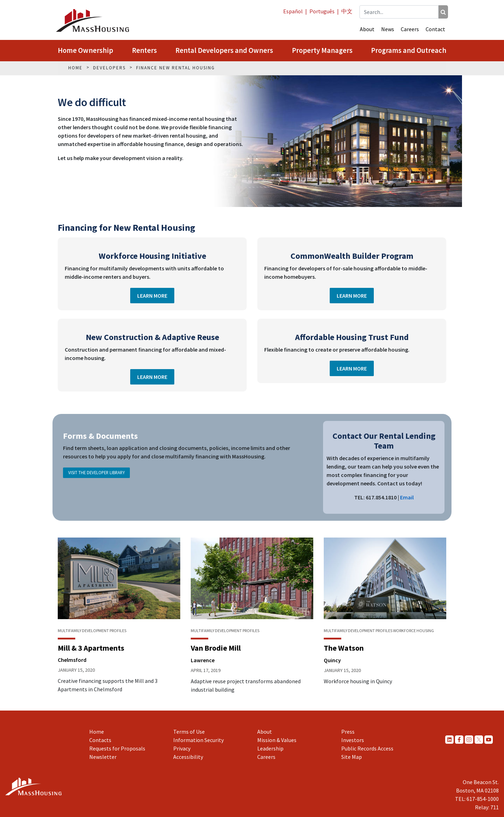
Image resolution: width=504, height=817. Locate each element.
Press (348, 732)
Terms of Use (189, 732)
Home (97, 732)
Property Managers (322, 50)
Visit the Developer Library (96, 472)
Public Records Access (367, 748)
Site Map (352, 757)
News (388, 29)
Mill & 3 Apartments (91, 648)
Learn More (152, 296)
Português (322, 11)
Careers (410, 29)
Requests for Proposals (117, 748)
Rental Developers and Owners (224, 50)
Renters (144, 50)
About (367, 29)
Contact (435, 29)
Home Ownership (85, 50)
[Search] (443, 12)
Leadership (270, 748)
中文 (347, 11)
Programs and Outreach (409, 50)
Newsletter (103, 757)
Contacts (100, 740)
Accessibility (188, 757)
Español (293, 11)
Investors (353, 740)
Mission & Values (277, 740)
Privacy (182, 748)
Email (407, 497)
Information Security (198, 740)
